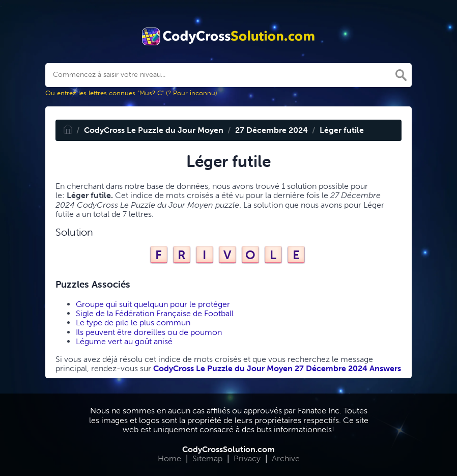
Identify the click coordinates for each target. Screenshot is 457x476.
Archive (286, 458)
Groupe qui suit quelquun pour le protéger (153, 304)
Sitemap (207, 458)
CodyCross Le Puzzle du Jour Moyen (154, 130)
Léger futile (342, 130)
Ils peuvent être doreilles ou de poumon (149, 332)
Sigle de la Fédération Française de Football (155, 313)
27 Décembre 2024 (272, 130)
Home (169, 458)
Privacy (247, 458)
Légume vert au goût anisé (124, 341)
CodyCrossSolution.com (228, 449)
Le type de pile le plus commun (133, 323)
